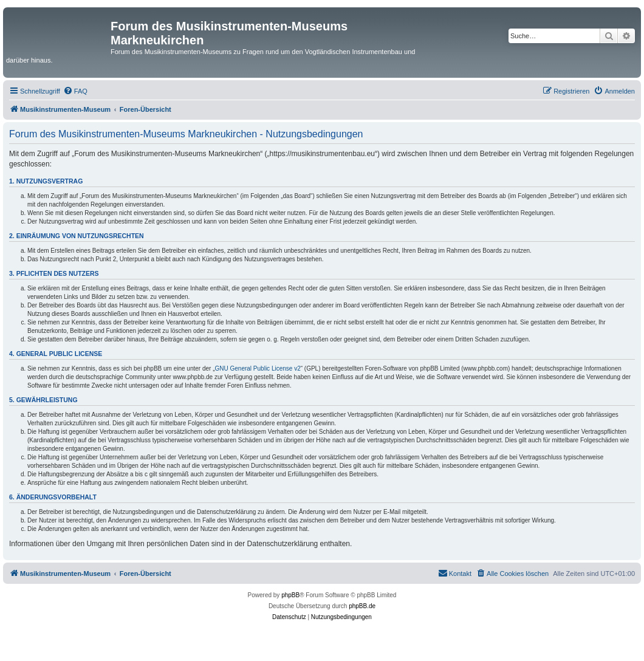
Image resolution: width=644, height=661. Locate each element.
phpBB (290, 595)
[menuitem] (75, 91)
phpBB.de (362, 606)
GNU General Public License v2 (258, 368)
